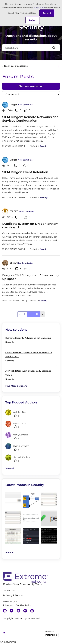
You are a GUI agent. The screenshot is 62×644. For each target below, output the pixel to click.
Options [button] (58, 66)
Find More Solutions (16, 386)
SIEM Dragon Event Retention (25, 172)
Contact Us (9, 590)
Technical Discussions (16, 66)
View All (10, 553)
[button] (47, 13)
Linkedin (18, 611)
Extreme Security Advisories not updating (28, 338)
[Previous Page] (20, 314)
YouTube (25, 611)
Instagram (32, 611)
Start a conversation (31, 86)
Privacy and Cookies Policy (17, 605)
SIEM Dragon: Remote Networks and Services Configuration (30, 119)
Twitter (12, 611)
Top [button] (4, 633)
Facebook (5, 611)
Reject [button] (33, 20)
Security (44, 146)
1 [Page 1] (24, 314)
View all (10, 468)
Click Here (39, 8)
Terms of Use (10, 602)
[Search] (31, 48)
